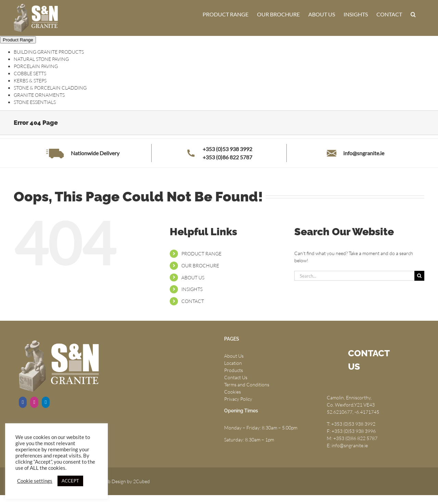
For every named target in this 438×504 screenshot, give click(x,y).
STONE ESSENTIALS (35, 102)
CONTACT (193, 301)
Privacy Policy (238, 399)
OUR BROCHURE (200, 266)
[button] (413, 14)
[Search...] (354, 276)
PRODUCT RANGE (201, 254)
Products (234, 370)
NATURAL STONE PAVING (41, 59)
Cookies (233, 392)
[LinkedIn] (46, 402)
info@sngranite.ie (364, 153)
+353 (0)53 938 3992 (227, 149)
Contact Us (236, 377)
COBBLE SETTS (30, 73)
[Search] (419, 276)
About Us (234, 356)
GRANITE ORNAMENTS (39, 95)
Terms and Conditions (247, 384)
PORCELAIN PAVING (36, 66)
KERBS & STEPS (30, 81)
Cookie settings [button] (35, 481)
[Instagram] (34, 402)
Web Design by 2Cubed (125, 481)
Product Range (18, 40)
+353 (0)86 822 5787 (227, 157)
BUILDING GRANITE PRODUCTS (49, 52)
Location (233, 363)
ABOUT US (193, 277)
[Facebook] (23, 402)
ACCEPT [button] (70, 481)
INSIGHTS (192, 289)
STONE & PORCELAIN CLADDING (50, 88)
